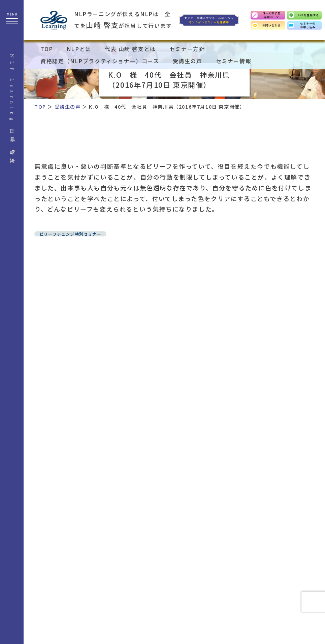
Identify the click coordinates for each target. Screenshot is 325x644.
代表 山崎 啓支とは (130, 49)
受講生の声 (188, 61)
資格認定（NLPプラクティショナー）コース (100, 61)
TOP (47, 49)
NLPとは (79, 49)
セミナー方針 (187, 49)
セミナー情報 (234, 61)
